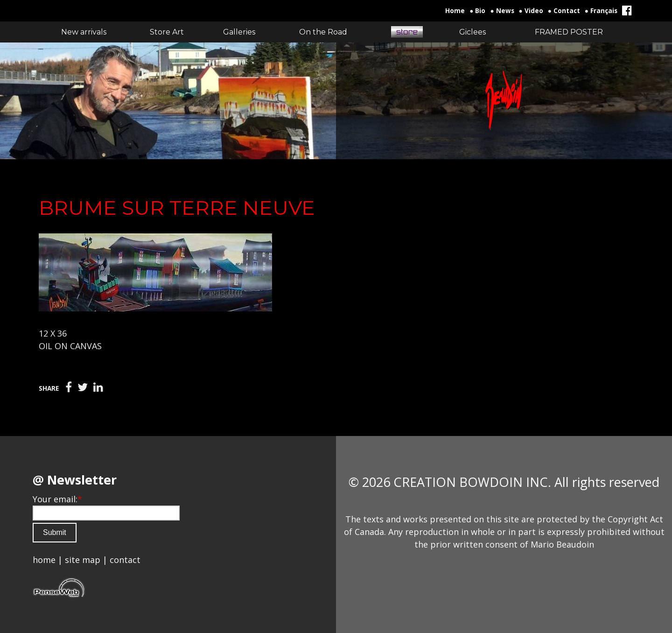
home (44, 560)
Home (455, 11)
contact (125, 560)
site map (83, 560)
